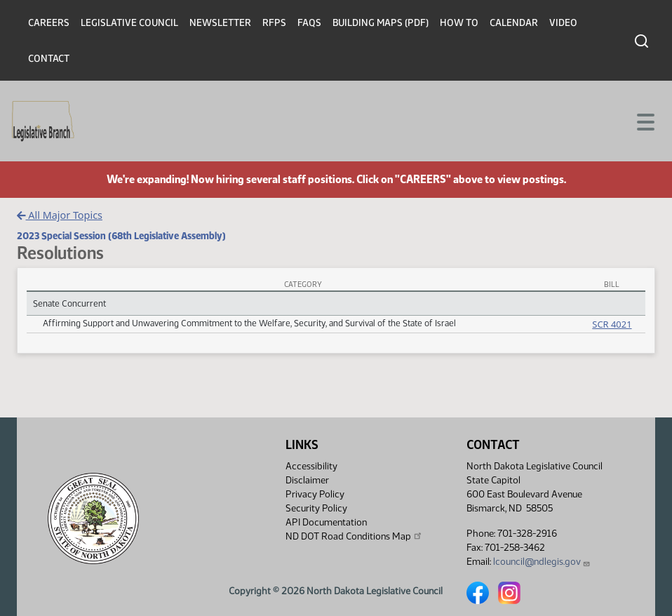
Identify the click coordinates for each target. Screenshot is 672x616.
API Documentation (326, 522)
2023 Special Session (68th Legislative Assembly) (121, 236)
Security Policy (316, 508)
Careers (49, 23)
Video (563, 23)
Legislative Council (129, 23)
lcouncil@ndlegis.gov (542, 562)
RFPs (274, 23)
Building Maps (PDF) (381, 23)
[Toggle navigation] (645, 121)
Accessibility (311, 466)
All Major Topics (60, 215)
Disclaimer (307, 480)
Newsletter (220, 23)
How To (459, 23)
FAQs (309, 23)
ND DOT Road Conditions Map (354, 536)
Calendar (514, 23)
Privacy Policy (315, 494)
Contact (49, 59)
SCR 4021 (612, 324)
